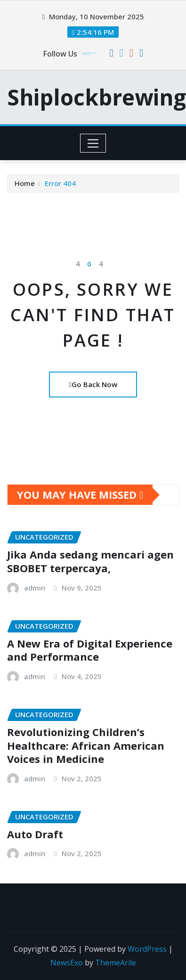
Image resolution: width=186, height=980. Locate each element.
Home (25, 183)
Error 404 (60, 183)
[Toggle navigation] (93, 143)
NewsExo (67, 963)
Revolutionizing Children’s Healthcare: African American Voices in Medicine (86, 745)
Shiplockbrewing (97, 97)
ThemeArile (116, 963)
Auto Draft (35, 834)
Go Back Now (93, 384)
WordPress (147, 949)
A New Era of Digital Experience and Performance (90, 650)
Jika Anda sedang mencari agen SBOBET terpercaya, (90, 561)
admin (35, 588)
